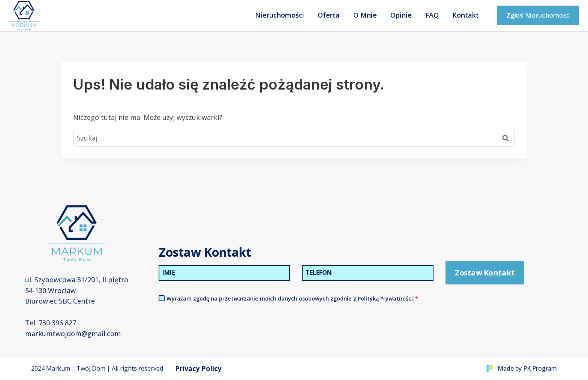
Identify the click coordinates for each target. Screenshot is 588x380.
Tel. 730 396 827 (51, 323)
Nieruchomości (280, 15)
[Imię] (224, 272)
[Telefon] (368, 272)
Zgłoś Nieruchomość (538, 15)
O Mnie (365, 15)
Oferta (329, 15)
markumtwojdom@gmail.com (73, 333)
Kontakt (466, 15)
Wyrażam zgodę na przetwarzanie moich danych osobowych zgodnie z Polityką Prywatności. (292, 298)
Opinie (401, 15)
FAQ (432, 15)
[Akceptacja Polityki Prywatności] (162, 298)
